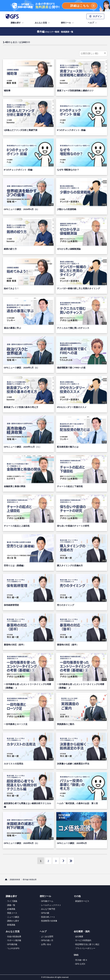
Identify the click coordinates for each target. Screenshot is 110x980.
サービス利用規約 (83, 940)
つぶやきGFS (13, 948)
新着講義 (11, 925)
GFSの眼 (45, 913)
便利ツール (68, 23)
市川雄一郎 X (81, 960)
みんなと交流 (43, 23)
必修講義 (11, 909)
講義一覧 (11, 905)
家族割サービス (82, 901)
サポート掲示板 (14, 940)
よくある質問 (47, 936)
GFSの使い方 (47, 940)
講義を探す (17, 23)
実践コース (12, 913)
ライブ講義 (12, 901)
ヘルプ (93, 23)
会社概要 (79, 936)
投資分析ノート (48, 917)
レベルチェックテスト (51, 905)
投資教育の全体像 (49, 921)
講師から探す (13, 921)
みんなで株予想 (48, 909)
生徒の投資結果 (14, 936)
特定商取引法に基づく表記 (87, 944)
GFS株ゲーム (47, 901)
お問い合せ (46, 944)
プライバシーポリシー (85, 948)
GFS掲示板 (12, 944)
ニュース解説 (13, 917)
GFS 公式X (80, 964)
